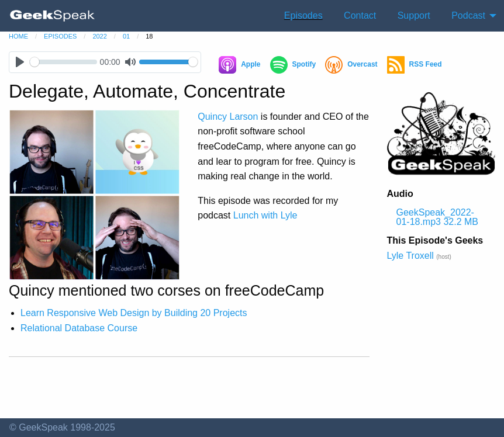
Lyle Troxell (410, 256)
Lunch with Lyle (265, 215)
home (18, 36)
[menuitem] (53, 16)
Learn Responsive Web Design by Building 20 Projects (134, 313)
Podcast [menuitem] (468, 15)
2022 (99, 36)
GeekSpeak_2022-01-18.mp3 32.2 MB (438, 217)
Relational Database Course (79, 328)
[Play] (20, 62)
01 (126, 36)
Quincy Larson (228, 117)
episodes (60, 36)
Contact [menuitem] (360, 15)
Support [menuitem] (414, 15)
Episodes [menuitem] (303, 15)
